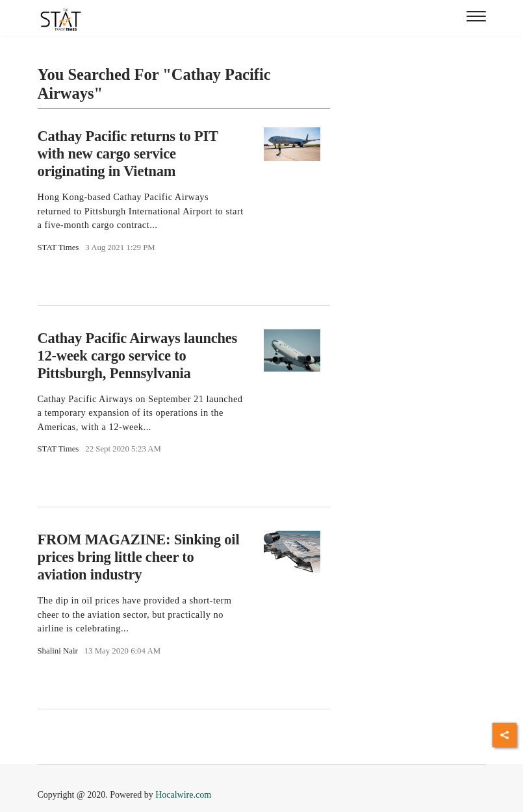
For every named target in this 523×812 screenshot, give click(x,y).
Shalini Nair (58, 651)
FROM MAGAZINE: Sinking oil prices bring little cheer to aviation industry (139, 557)
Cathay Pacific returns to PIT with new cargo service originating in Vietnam (128, 154)
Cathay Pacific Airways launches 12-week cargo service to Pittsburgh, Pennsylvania (138, 356)
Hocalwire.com (183, 795)
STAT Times (58, 247)
